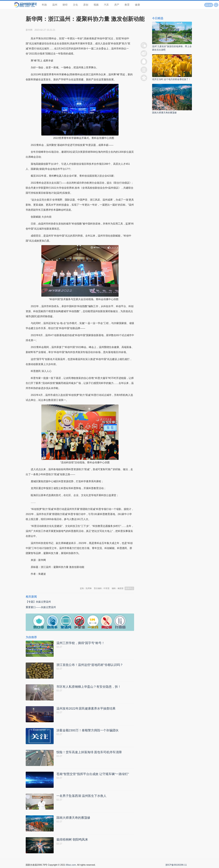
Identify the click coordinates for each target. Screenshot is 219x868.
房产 (117, 5)
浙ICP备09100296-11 (176, 865)
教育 (127, 5)
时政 (44, 5)
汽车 (106, 5)
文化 (75, 5)
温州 (55, 5)
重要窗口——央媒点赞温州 (41, 607)
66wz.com (71, 865)
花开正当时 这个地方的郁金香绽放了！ (171, 79)
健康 (137, 5)
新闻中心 (129, 588)
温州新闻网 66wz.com (51, 581)
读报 (209, 5)
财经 (65, 5)
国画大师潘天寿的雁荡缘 (164, 113)
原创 (86, 5)
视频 (96, 5)
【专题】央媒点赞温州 (38, 602)
